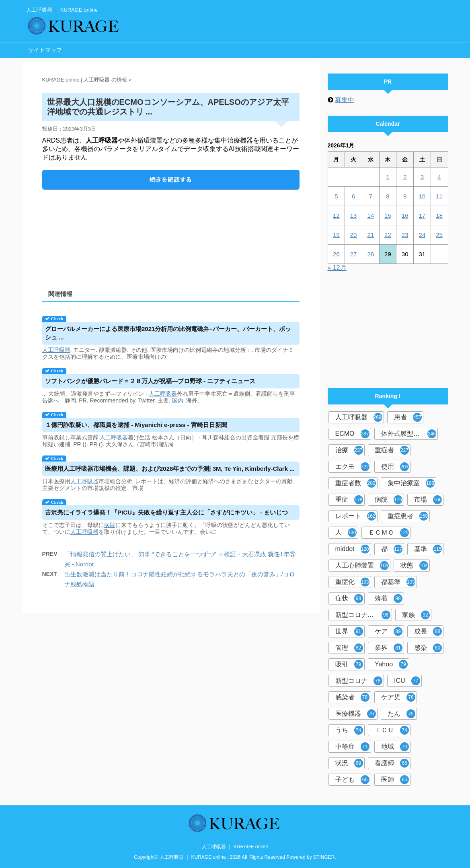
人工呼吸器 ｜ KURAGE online (235, 847)
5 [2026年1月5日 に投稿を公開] (336, 196)
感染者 (352, 697)
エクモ (352, 467)
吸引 (349, 664)
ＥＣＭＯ (389, 533)
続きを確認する (171, 179)
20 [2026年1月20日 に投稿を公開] (354, 235)
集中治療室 (411, 483)
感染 (428, 648)
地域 (395, 747)
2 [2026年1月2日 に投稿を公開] (405, 177)
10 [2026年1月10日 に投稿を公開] (422, 196)
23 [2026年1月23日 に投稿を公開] (405, 235)
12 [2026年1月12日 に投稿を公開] (336, 215)
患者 (408, 417)
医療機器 (356, 714)
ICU (407, 681)
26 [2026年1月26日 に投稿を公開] (336, 254)
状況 (349, 763)
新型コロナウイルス (364, 615)
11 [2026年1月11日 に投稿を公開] (439, 196)
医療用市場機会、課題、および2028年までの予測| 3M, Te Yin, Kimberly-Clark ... (170, 469)
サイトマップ (45, 50)
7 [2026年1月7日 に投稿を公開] (371, 196)
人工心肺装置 (362, 566)
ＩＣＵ (392, 730)
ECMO (352, 434)
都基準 (398, 582)
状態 (414, 566)
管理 (349, 648)
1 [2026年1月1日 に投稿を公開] (388, 177)
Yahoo (391, 664)
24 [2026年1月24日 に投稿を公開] (422, 235)
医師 (395, 780)
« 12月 (337, 268)
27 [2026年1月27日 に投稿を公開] (354, 254)
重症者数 (356, 483)
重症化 (352, 582)
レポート (356, 516)
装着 (389, 598)
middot (352, 549)
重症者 (392, 450)
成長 (428, 631)
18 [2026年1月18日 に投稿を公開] (439, 215)
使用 (395, 467)
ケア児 (398, 697)
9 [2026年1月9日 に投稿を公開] (405, 196)
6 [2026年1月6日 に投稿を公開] (353, 196)
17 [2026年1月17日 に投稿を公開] (422, 215)
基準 (428, 549)
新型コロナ (359, 681)
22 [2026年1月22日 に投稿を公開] (388, 235)
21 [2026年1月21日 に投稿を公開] (370, 235)
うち (349, 730)
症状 (349, 598)
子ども (352, 780)
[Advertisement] (171, 233)
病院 (110, 525)
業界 (389, 648)
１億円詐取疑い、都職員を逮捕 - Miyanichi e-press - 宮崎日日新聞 (136, 425)
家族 (416, 615)
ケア (389, 631)
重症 (349, 500)
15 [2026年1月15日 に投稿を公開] (388, 215)
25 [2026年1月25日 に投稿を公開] (439, 235)
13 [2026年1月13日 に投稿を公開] (354, 215)
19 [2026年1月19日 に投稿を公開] (336, 235)
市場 (428, 500)
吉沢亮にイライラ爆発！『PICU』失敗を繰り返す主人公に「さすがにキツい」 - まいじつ (166, 512)
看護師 (392, 763)
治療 (349, 450)
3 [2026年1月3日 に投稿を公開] (422, 177)
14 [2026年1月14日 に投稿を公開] (370, 215)
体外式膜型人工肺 (409, 434)
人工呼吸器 (56, 350)
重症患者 (408, 516)
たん (401, 714)
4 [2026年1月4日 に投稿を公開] (439, 177)
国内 (178, 400)
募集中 (345, 100)
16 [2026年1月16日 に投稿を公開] (405, 215)
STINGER (324, 857)
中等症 (352, 747)
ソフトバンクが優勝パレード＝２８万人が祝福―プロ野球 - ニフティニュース (150, 381)
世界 (349, 631)
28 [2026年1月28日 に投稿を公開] (370, 254)
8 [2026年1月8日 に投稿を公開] (388, 196)
